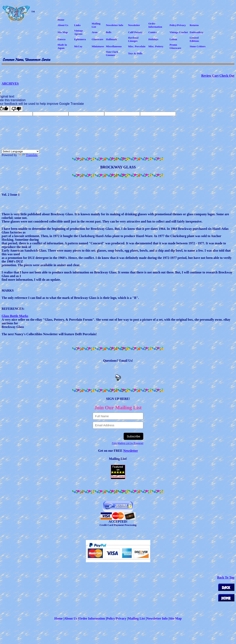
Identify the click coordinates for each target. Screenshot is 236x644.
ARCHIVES (10, 84)
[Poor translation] (16, 109)
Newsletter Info (157, 618)
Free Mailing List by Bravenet (128, 443)
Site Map (175, 618)
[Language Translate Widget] (21, 151)
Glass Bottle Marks (15, 316)
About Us (71, 618)
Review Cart (210, 76)
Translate (28, 155)
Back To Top (226, 577)
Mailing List (136, 618)
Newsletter (131, 451)
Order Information (92, 618)
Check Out (227, 76)
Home (58, 618)
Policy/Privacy (116, 618)
